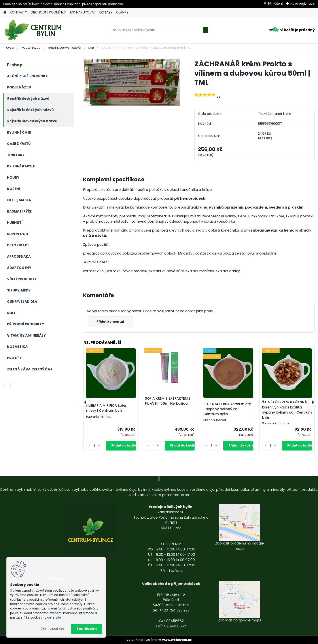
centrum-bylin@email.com (171, 616)
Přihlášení (275, 4)
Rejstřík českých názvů (64, 48)
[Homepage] (5, 12)
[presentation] (85, 402)
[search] (206, 32)
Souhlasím (87, 629)
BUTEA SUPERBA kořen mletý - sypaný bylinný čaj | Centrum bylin (227, 409)
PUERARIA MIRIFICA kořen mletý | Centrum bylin (107, 408)
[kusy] (94, 446)
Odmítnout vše (52, 629)
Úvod (10, 48)
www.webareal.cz (177, 640)
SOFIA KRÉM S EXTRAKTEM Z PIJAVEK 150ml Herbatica (168, 401)
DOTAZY (106, 12)
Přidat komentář (111, 322)
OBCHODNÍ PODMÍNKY (48, 12)
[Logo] (34, 30)
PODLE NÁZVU (31, 48)
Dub (91, 48)
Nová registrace (303, 4)
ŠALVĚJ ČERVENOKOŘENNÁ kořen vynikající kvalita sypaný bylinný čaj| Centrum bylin (287, 410)
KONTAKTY (18, 12)
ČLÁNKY (122, 12)
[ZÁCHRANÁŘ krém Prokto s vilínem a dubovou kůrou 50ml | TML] (132, 83)
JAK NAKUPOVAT (83, 12)
